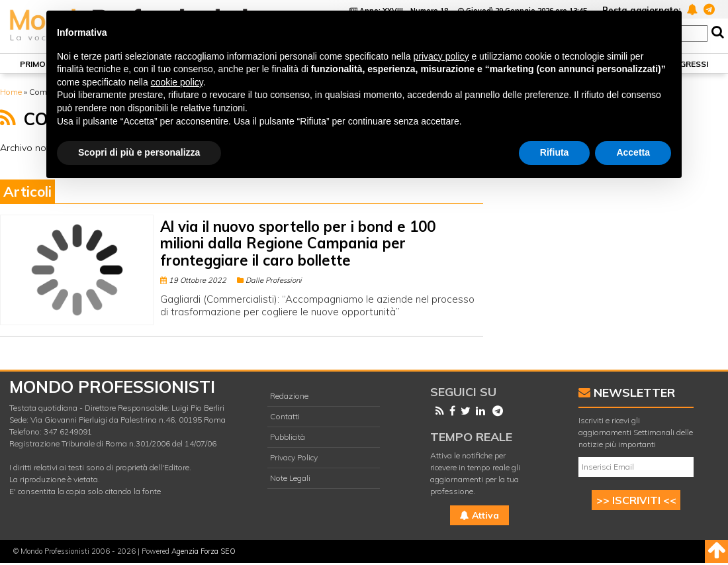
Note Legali (290, 478)
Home (11, 92)
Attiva (479, 515)
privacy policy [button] (441, 56)
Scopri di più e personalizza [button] (139, 152)
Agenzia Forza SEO (204, 551)
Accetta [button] (633, 152)
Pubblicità (288, 437)
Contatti (285, 416)
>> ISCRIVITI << (636, 500)
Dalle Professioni (269, 280)
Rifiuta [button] (555, 152)
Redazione (289, 396)
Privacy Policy (294, 457)
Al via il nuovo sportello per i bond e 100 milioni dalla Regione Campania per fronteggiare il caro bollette (298, 243)
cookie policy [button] (177, 82)
